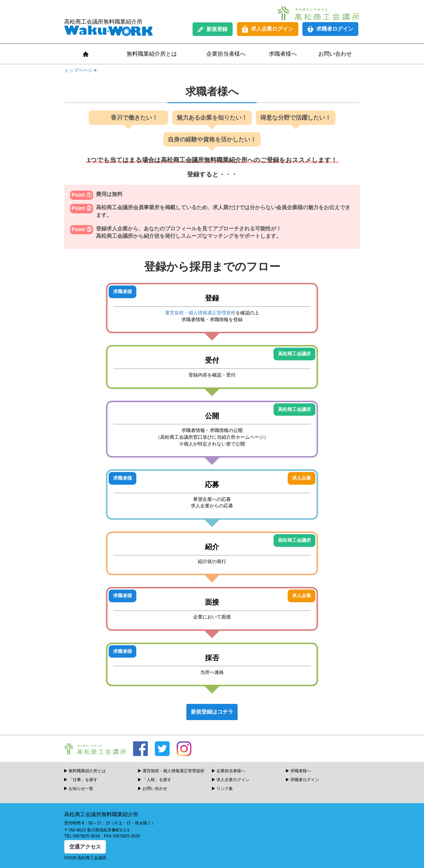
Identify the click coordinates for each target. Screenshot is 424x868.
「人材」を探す (157, 780)
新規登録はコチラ (212, 712)
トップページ (78, 70)
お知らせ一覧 (81, 788)
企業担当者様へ (226, 54)
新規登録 (213, 29)
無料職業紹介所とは (152, 54)
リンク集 (225, 788)
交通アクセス (85, 847)
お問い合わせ (335, 54)
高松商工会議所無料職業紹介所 (108, 27)
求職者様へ (283, 54)
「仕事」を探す (83, 780)
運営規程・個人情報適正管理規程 (200, 313)
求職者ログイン (330, 29)
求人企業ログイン (268, 29)
